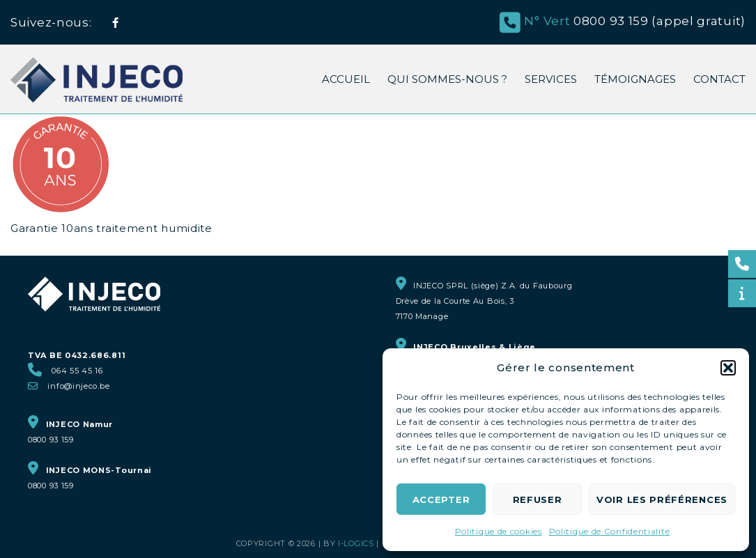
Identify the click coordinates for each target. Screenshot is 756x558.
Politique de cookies (499, 531)
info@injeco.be (78, 386)
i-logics (356, 543)
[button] (728, 368)
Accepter (441, 499)
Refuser (538, 499)
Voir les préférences (662, 499)
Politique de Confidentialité (610, 531)
